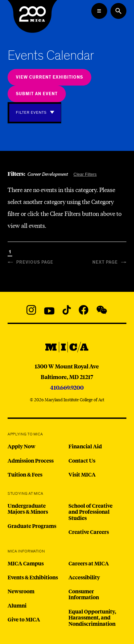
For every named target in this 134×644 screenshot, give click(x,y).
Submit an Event (37, 94)
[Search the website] (118, 11)
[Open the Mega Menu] (99, 11)
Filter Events (31, 113)
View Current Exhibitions (49, 77)
